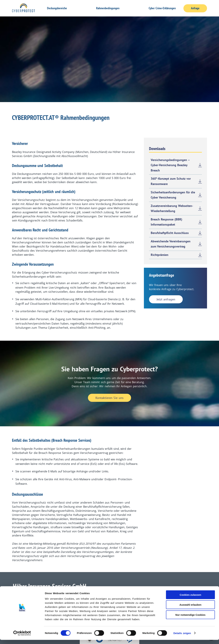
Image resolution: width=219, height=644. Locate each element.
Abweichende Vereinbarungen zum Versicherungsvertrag (171, 244)
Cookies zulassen (190, 599)
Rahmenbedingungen (108, 8)
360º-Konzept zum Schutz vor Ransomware (171, 181)
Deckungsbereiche (57, 8)
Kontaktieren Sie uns (109, 398)
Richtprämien (160, 255)
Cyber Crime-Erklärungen (162, 8)
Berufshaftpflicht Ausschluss (170, 233)
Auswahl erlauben (190, 609)
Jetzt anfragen (166, 299)
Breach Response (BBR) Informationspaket (167, 222)
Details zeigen (182, 637)
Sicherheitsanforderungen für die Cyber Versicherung (173, 195)
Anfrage (195, 8)
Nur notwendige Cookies (190, 619)
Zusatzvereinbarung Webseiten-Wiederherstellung (172, 208)
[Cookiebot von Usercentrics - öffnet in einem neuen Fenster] (22, 637)
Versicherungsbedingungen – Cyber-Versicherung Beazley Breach (170, 165)
